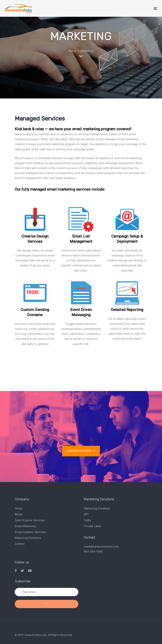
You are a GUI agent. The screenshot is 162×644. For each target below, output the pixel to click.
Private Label (93, 526)
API (86, 514)
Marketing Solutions (28, 538)
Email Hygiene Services (30, 532)
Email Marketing (25, 526)
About (19, 514)
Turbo (88, 520)
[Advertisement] (82, 365)
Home (19, 508)
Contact (20, 544)
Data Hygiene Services (30, 520)
